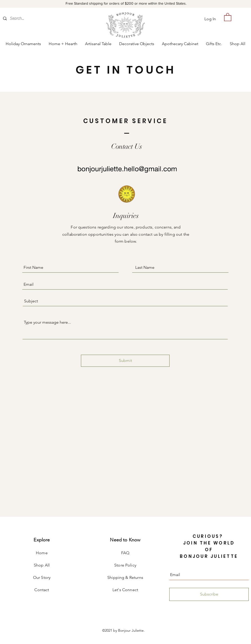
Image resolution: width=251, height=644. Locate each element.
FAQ (125, 553)
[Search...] (31, 18)
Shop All (42, 565)
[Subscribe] (209, 594)
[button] (228, 17)
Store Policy (125, 565)
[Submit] (125, 361)
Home (42, 553)
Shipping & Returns (125, 577)
